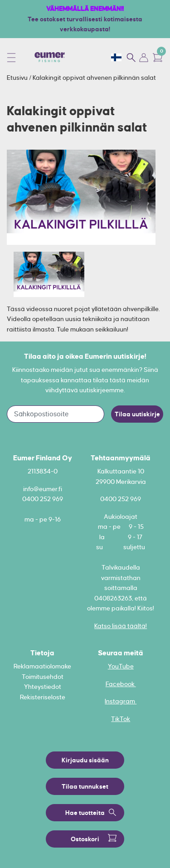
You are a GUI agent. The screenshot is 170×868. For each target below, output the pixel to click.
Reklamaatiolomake (42, 666)
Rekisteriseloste (43, 697)
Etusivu (18, 78)
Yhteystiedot (43, 687)
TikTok (121, 719)
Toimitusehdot (43, 677)
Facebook (121, 684)
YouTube (121, 666)
